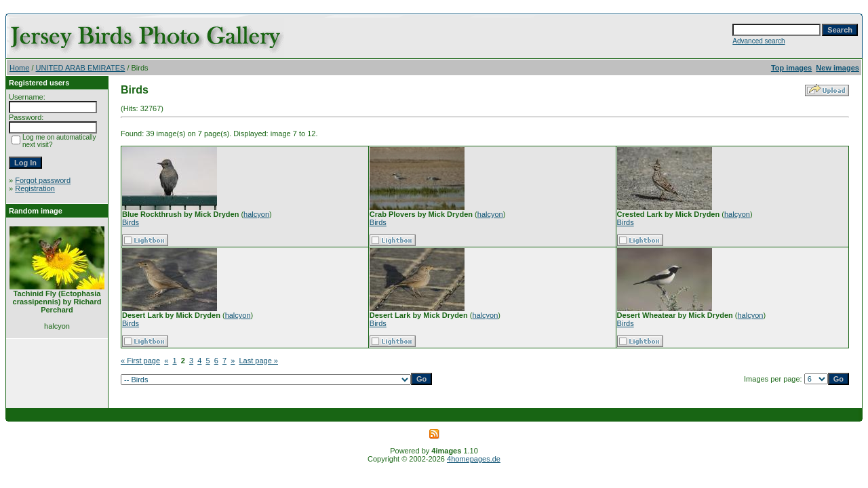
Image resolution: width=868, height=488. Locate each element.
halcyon (256, 214)
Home (19, 68)
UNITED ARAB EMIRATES (81, 68)
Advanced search (758, 41)
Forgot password (43, 180)
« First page (140, 361)
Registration (35, 188)
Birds (131, 222)
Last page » (258, 361)
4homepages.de (474, 459)
